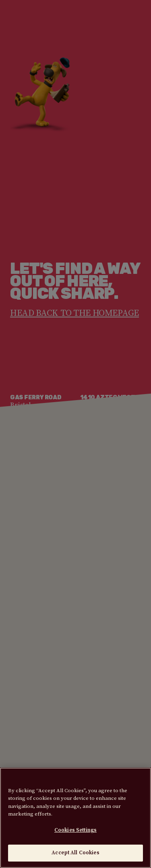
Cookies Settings (75, 830)
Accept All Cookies (75, 853)
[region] (75, 818)
